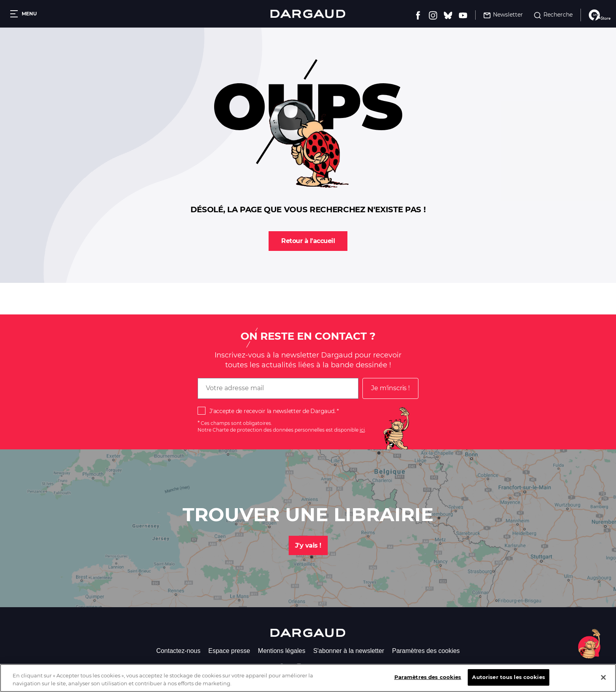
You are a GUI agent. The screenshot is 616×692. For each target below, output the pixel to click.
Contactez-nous (178, 651)
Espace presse (229, 651)
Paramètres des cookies (426, 651)
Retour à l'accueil (308, 241)
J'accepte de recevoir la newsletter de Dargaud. (272, 411)
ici (362, 430)
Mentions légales (282, 651)
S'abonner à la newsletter (349, 651)
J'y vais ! (308, 545)
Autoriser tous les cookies (508, 683)
